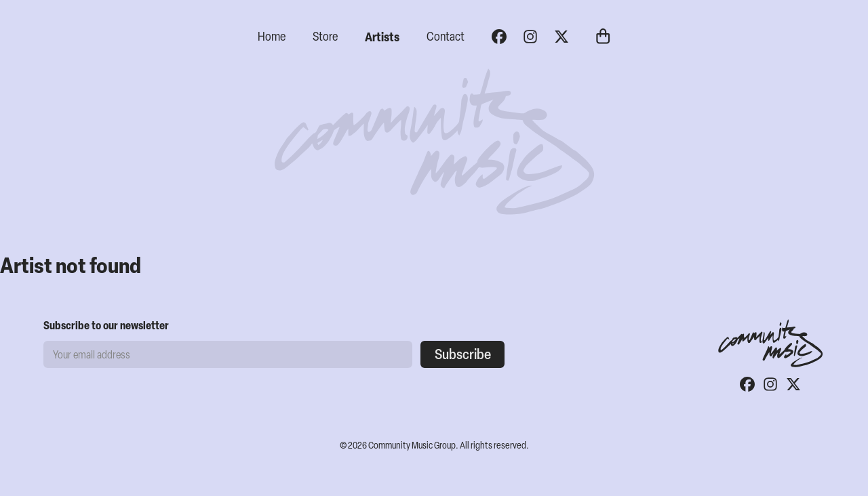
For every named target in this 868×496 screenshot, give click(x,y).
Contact (446, 36)
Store (325, 36)
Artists (382, 37)
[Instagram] (530, 37)
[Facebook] (499, 37)
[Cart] (603, 38)
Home (272, 36)
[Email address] (228, 354)
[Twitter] (561, 37)
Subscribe (463, 354)
